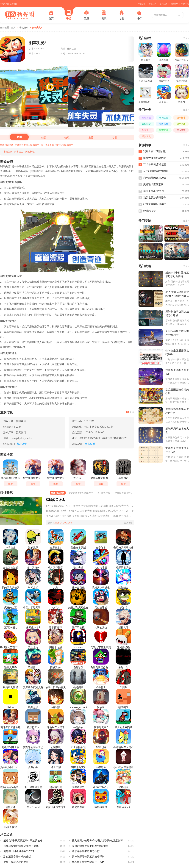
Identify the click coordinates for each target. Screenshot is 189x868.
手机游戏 (24, 28)
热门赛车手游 (47, 145)
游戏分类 (153, 4)
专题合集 (142, 4)
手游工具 (146, 136)
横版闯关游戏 (7, 145)
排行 (139, 15)
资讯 (104, 15)
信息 (67, 138)
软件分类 (163, 4)
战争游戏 (181, 124)
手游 (69, 15)
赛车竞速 (164, 130)
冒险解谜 (146, 124)
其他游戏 (181, 130)
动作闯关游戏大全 (64, 145)
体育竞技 (146, 130)
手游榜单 (174, 4)
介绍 (43, 138)
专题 (122, 15)
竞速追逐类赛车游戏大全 (27, 145)
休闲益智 (164, 118)
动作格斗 (181, 118)
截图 (19, 137)
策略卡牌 (164, 124)
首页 (51, 15)
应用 (86, 15)
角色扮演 (146, 118)
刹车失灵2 (37, 28)
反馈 (130, 412)
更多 (186, 38)
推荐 (91, 138)
